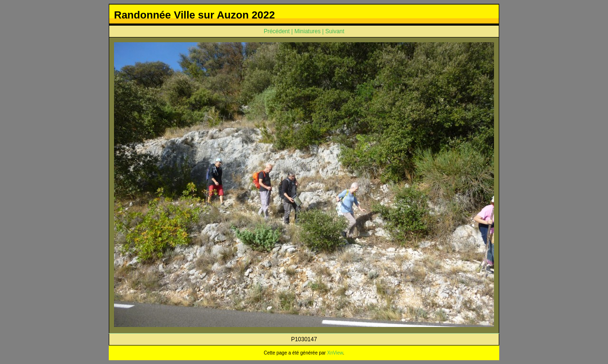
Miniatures (308, 31)
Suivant (335, 31)
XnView (335, 353)
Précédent (277, 31)
